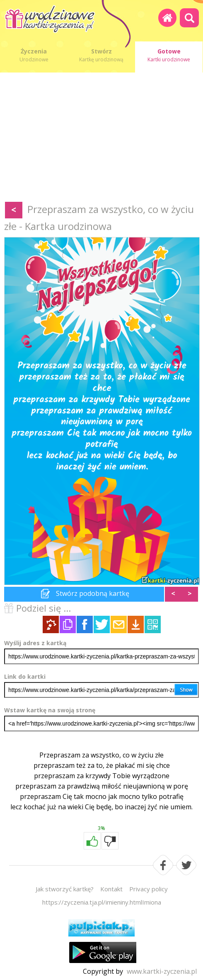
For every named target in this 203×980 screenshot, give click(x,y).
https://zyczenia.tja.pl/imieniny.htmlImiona (102, 902)
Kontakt (111, 889)
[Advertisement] (101, 139)
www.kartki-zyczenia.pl (162, 971)
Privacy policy (149, 889)
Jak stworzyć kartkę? (65, 889)
